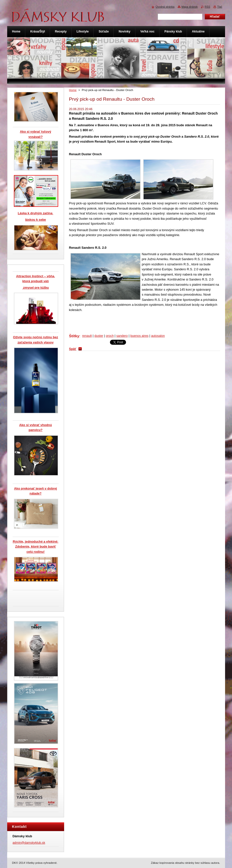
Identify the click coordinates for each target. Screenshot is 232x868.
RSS (207, 7)
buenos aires (139, 336)
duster (99, 336)
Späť (73, 349)
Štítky (74, 336)
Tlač (220, 7)
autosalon (158, 336)
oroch (110, 336)
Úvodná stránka (165, 7)
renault (87, 336)
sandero (122, 336)
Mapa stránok (190, 7)
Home (73, 90)
